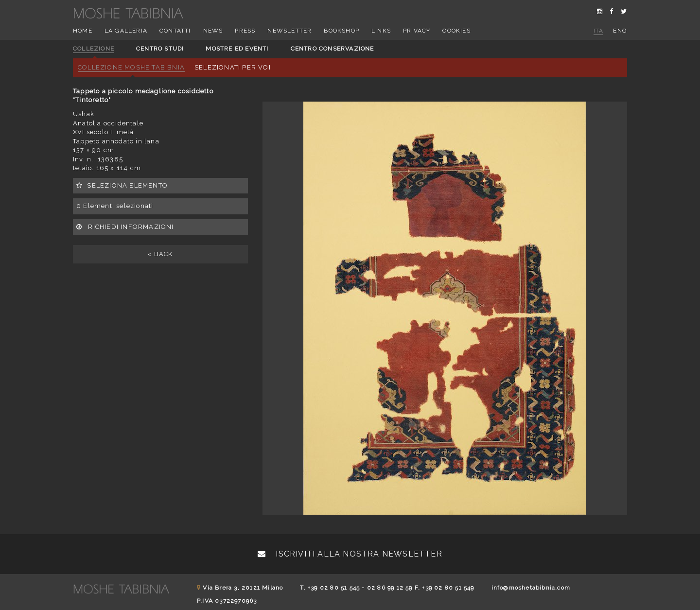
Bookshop (341, 31)
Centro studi (160, 49)
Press (245, 31)
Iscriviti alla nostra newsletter (350, 554)
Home (83, 31)
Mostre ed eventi (237, 49)
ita (599, 31)
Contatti (175, 31)
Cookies (456, 31)
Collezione (94, 49)
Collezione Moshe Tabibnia (131, 67)
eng (620, 31)
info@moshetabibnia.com (531, 588)
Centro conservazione (332, 49)
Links (381, 31)
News (213, 31)
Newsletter (289, 31)
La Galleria (126, 31)
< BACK (160, 254)
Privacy (417, 31)
